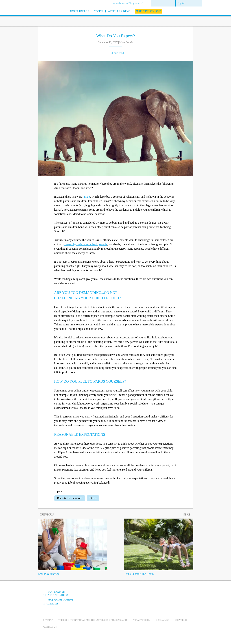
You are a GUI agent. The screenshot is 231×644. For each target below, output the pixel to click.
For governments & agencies (58, 602)
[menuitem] (129, 3)
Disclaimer (163, 620)
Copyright (181, 620)
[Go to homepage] (34, 16)
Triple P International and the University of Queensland (92, 620)
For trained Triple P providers (56, 593)
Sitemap (48, 620)
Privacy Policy (141, 620)
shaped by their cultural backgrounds (86, 244)
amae (87, 197)
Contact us (50, 627)
